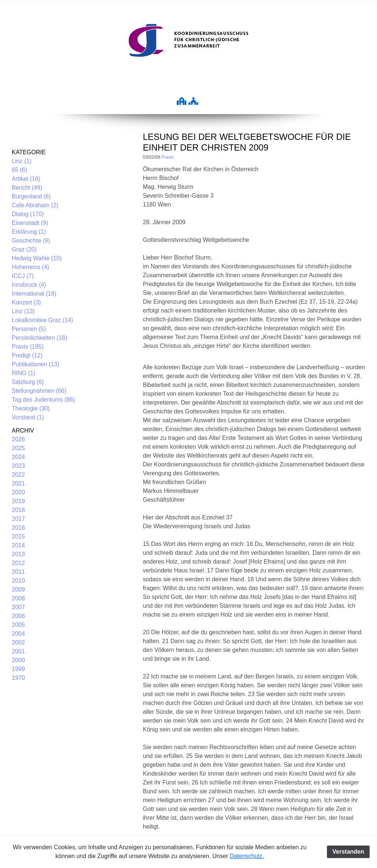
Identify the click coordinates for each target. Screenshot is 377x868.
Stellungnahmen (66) (39, 391)
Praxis (167, 157)
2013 (18, 554)
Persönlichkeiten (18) (39, 338)
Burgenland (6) (31, 196)
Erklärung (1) (29, 232)
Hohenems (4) (30, 267)
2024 (18, 457)
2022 (18, 475)
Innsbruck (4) (29, 285)
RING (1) (24, 373)
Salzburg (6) (28, 382)
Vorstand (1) (28, 417)
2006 (18, 616)
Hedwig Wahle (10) (37, 258)
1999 (18, 669)
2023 (18, 466)
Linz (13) (23, 311)
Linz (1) (22, 161)
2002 (18, 643)
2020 (18, 492)
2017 (18, 519)
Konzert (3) (26, 302)
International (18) (34, 294)
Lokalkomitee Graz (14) (42, 320)
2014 (18, 545)
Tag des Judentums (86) (43, 400)
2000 (18, 660)
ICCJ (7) (23, 276)
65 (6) (20, 170)
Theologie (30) (31, 408)
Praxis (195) (28, 347)
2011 (18, 572)
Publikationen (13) (36, 364)
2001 (18, 651)
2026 (18, 439)
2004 (18, 634)
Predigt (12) (27, 355)
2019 (18, 501)
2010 (18, 581)
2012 (18, 563)
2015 (18, 537)
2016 (18, 528)
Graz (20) (24, 249)
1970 (18, 678)
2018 (18, 510)
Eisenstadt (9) (30, 223)
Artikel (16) (26, 179)
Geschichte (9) (31, 241)
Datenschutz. (247, 856)
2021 (18, 484)
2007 (18, 607)
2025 (18, 448)
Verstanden (348, 852)
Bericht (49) (27, 188)
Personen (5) (29, 329)
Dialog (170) (28, 214)
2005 (18, 625)
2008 (18, 598)
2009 (18, 590)
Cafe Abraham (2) (35, 205)
